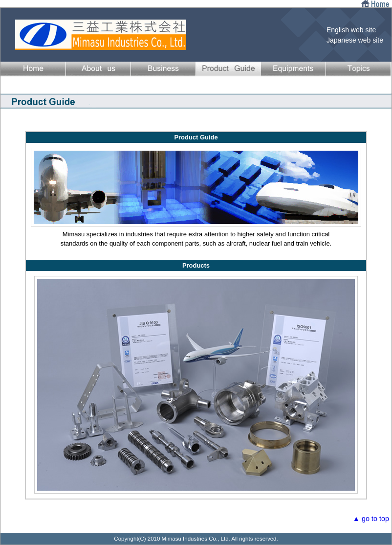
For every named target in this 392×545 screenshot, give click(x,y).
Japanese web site (355, 40)
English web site (351, 30)
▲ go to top (371, 519)
